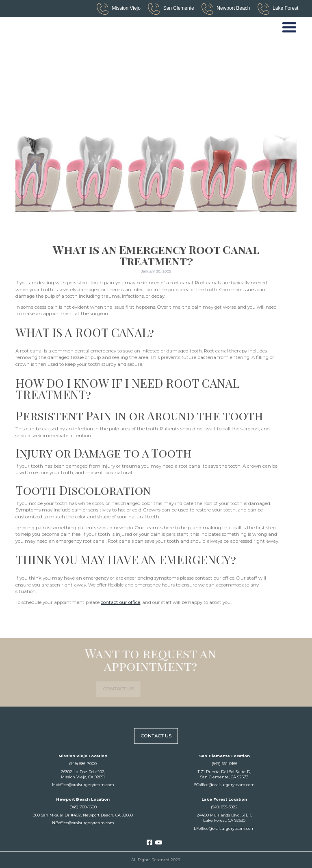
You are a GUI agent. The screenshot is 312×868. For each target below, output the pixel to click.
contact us (102, 689)
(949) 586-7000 (83, 764)
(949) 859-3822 (224, 807)
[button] (289, 28)
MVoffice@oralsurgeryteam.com (83, 785)
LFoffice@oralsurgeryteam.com (224, 828)
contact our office (120, 602)
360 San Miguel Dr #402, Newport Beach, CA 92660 (83, 815)
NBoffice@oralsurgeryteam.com (83, 823)
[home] (45, 28)
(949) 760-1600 (83, 807)
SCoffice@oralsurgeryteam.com (224, 785)
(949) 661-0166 (224, 764)
